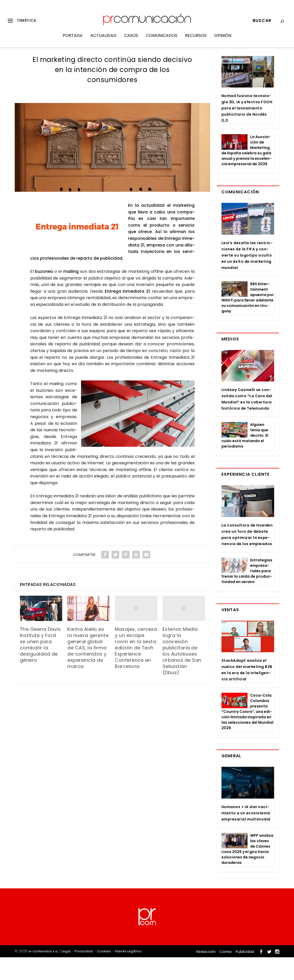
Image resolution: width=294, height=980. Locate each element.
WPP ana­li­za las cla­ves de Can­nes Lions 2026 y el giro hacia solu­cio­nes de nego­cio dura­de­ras (247, 872)
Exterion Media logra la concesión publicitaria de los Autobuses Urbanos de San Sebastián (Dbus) (182, 674)
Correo (226, 974)
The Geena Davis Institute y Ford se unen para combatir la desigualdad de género (40, 667)
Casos (131, 40)
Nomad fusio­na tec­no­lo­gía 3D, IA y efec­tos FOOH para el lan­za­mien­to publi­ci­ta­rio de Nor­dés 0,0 (247, 131)
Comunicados (162, 40)
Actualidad (103, 40)
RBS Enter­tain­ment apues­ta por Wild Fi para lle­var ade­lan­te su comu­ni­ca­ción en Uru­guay (248, 320)
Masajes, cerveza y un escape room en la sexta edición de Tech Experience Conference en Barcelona (136, 670)
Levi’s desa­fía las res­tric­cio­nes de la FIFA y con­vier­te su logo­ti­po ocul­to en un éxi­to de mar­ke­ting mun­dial (247, 278)
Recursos (196, 40)
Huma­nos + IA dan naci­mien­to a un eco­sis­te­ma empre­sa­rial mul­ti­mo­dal (246, 836)
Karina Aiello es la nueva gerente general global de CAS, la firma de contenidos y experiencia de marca (88, 670)
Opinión (223, 40)
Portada (73, 40)
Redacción (206, 974)
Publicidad (245, 974)
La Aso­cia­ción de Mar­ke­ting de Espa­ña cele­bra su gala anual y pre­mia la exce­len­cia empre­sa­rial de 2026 (247, 173)
